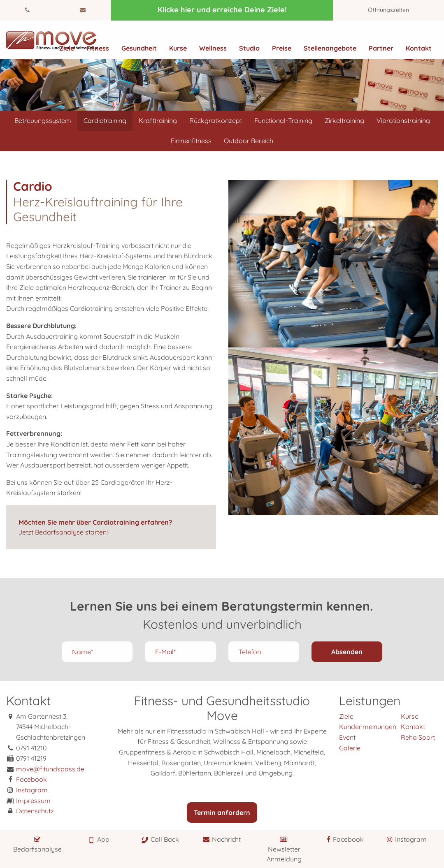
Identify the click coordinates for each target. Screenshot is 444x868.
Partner (381, 48)
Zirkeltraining (344, 120)
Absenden (347, 652)
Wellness (213, 48)
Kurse (178, 48)
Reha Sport (418, 737)
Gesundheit (139, 48)
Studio (249, 48)
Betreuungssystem (43, 120)
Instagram (32, 790)
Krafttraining (158, 120)
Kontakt (419, 48)
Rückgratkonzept (216, 120)
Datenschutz (35, 811)
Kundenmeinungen (368, 727)
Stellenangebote (330, 48)
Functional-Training (283, 120)
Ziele (67, 48)
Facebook (31, 779)
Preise (282, 48)
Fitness (98, 48)
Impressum (33, 801)
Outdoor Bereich (249, 141)
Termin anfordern (222, 812)
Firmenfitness (191, 141)
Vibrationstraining (403, 120)
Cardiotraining (105, 120)
